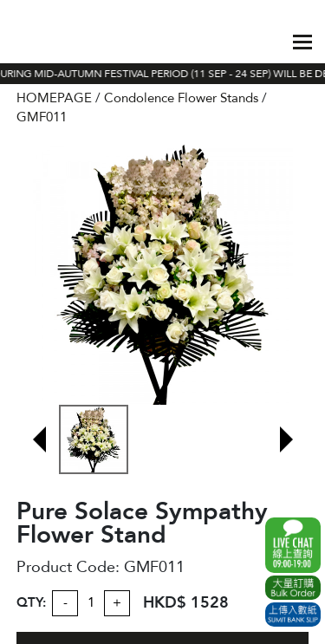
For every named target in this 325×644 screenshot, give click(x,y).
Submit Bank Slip (293, 615)
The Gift (54, 42)
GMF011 (42, 117)
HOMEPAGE (54, 98)
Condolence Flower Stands (181, 98)
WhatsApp (293, 545)
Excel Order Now (293, 588)
